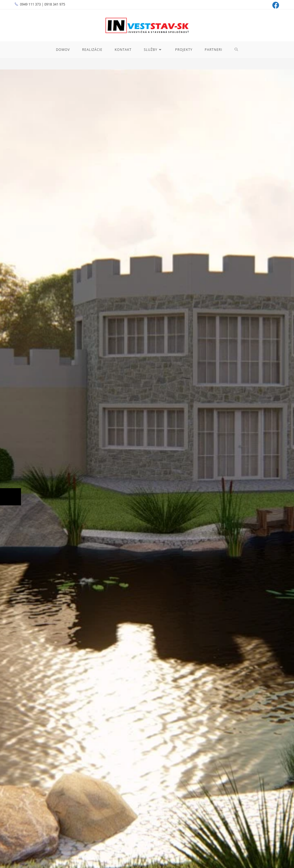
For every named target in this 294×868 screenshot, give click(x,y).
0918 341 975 (55, 4)
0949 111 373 (30, 4)
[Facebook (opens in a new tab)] (275, 5)
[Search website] (236, 50)
